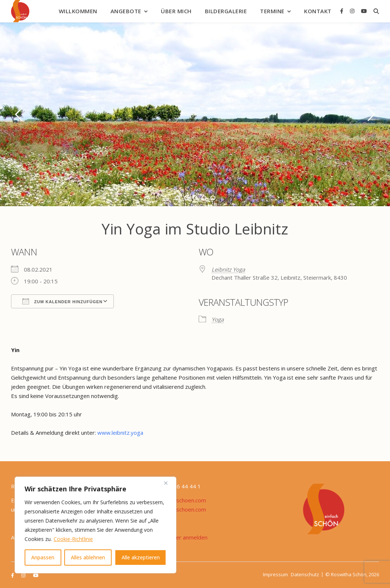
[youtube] (364, 11)
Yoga (218, 319)
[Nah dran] (169, 483)
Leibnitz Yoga (228, 269)
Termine (272, 11)
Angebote (126, 11)
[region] (95, 525)
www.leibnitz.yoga (120, 433)
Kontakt (318, 11)
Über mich (176, 11)
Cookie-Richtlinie (73, 539)
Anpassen (43, 557)
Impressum (275, 574)
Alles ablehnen (88, 557)
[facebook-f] (342, 11)
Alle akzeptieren (141, 557)
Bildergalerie (226, 11)
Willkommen (78, 11)
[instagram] (353, 11)
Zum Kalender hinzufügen (62, 301)
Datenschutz (305, 574)
